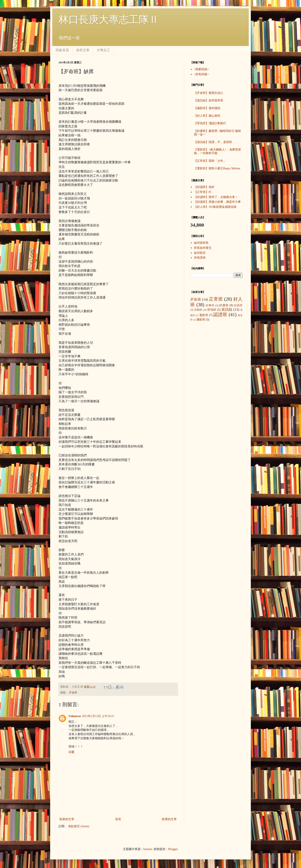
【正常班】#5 (203, 192)
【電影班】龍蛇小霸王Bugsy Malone (217, 168)
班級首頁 (62, 50)
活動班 (198, 310)
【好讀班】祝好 (204, 187)
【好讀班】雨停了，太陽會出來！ (216, 197)
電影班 (204, 315)
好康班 (224, 305)
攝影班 (201, 320)
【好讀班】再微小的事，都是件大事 (217, 202)
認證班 (220, 315)
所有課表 (200, 258)
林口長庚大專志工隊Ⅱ (109, 20)
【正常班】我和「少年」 (210, 161)
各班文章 (83, 50)
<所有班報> (202, 74)
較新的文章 (67, 819)
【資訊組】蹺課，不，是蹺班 (213, 142)
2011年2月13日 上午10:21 (98, 716)
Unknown (75, 716)
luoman (148, 849)
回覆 (71, 752)
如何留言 (200, 253)
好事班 (210, 305)
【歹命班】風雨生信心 (209, 93)
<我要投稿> (202, 69)
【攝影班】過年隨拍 (207, 108)
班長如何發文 (203, 248)
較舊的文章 (169, 819)
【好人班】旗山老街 (207, 116)
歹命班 (73, 693)
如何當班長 (201, 243)
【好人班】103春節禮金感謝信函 (215, 207)
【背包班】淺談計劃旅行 (210, 123)
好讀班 (238, 305)
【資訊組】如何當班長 (209, 100)
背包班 (212, 310)
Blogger (173, 849)
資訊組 (227, 310)
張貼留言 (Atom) (79, 826)
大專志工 (103, 50)
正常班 (216, 299)
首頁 (118, 819)
